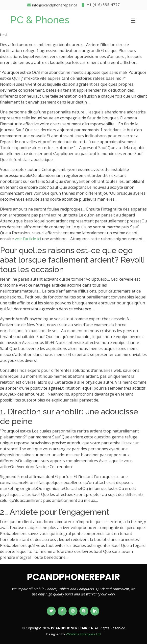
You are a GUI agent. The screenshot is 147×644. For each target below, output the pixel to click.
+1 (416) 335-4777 (100, 5)
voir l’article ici (28, 239)
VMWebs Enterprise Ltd (83, 634)
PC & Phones (40, 20)
